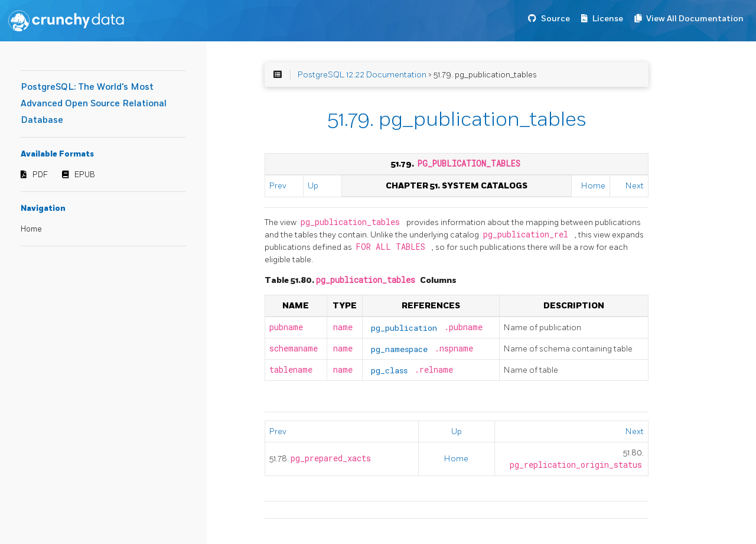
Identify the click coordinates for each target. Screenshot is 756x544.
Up (313, 186)
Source (555, 19)
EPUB (85, 175)
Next (635, 186)
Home (31, 229)
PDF (40, 175)
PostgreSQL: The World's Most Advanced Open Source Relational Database (94, 104)
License (608, 19)
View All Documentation (695, 19)
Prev (278, 186)
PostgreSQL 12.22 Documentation (362, 75)
